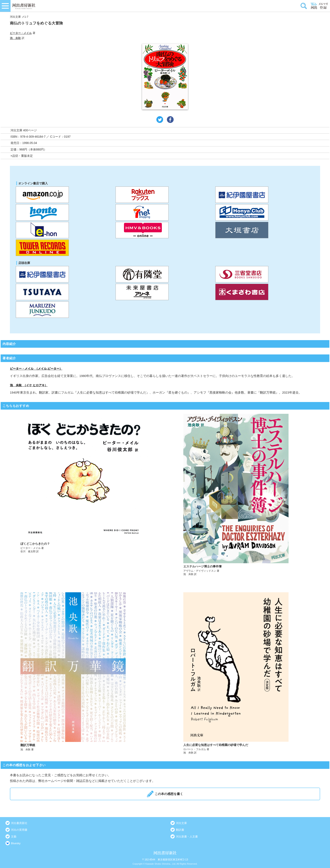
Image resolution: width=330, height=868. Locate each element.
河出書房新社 (19, 823)
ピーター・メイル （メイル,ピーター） (36, 369)
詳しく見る (84, 495)
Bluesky (16, 843)
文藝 (14, 837)
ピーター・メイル (21, 33)
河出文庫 (181, 823)
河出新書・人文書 (187, 837)
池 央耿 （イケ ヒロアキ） (29, 385)
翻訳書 (180, 830)
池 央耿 (15, 38)
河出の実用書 (19, 830)
